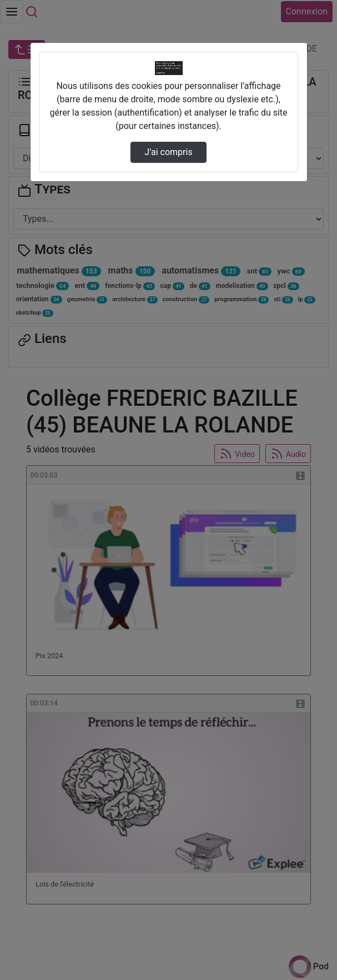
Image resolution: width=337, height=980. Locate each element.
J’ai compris (168, 152)
